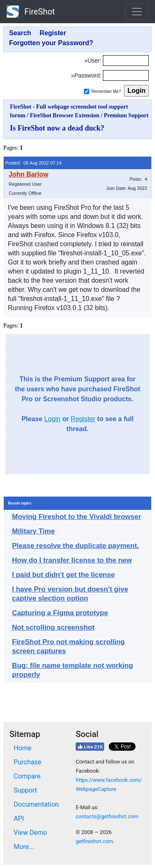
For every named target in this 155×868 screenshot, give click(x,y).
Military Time (33, 531)
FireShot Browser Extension (64, 115)
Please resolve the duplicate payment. (75, 546)
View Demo (30, 833)
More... (24, 847)
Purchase (27, 762)
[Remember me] (87, 91)
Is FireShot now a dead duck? (57, 128)
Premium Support (126, 115)
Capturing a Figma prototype (60, 613)
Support (25, 790)
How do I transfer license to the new (72, 560)
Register (83, 419)
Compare (27, 776)
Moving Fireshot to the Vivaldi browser (76, 517)
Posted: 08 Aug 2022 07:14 (33, 163)
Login (52, 419)
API (19, 818)
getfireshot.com (94, 841)
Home (23, 748)
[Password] (126, 75)
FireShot (31, 12)
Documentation (36, 804)
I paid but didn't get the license (63, 575)
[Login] (126, 61)
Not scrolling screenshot (53, 627)
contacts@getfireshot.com (107, 816)
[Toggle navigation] (137, 12)
